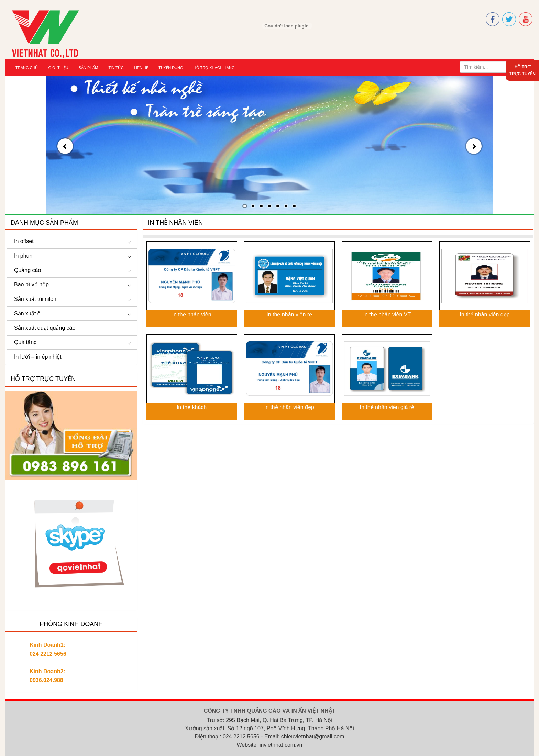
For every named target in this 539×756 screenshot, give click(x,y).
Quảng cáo (27, 270)
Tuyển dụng (171, 68)
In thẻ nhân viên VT (387, 314)
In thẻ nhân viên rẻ (289, 314)
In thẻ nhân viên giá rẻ (387, 407)
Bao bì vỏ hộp (31, 285)
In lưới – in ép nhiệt (38, 357)
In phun (23, 256)
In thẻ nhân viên (192, 314)
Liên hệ (141, 68)
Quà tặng (25, 342)
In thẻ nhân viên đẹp (485, 314)
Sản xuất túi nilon (35, 299)
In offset (24, 241)
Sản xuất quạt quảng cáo (45, 328)
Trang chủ (27, 68)
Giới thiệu (58, 68)
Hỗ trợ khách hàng (214, 68)
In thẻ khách (192, 407)
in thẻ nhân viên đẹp (289, 407)
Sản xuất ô (27, 313)
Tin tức (116, 68)
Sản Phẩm (89, 68)
